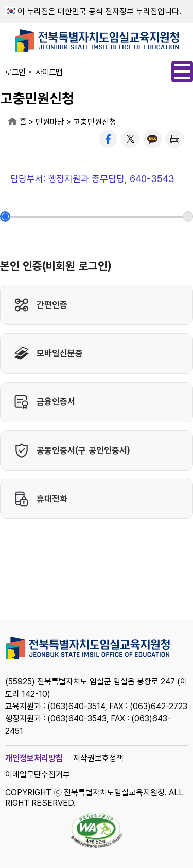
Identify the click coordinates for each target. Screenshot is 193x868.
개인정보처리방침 (34, 758)
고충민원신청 (95, 122)
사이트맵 (49, 72)
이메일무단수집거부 (38, 775)
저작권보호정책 (98, 758)
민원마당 (50, 122)
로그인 (15, 72)
